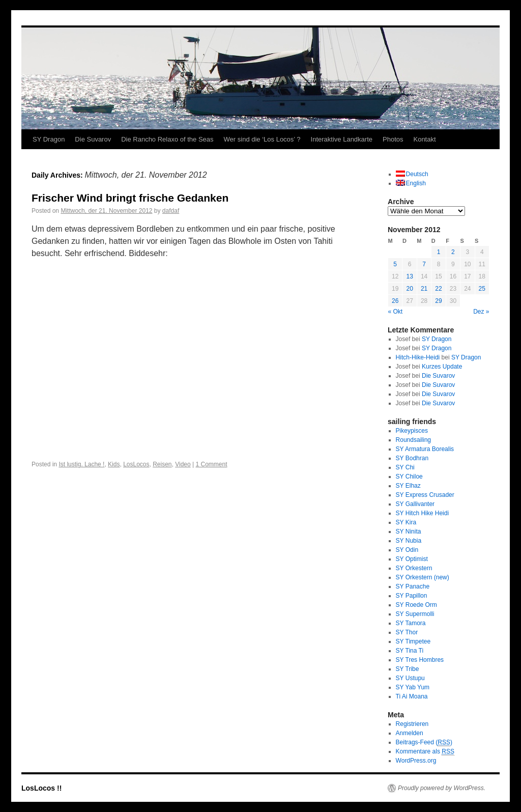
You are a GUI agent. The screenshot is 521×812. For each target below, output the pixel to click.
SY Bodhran (412, 458)
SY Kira (406, 522)
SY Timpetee (413, 641)
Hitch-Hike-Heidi (418, 357)
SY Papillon (412, 596)
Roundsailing (413, 440)
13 (409, 276)
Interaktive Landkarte (342, 139)
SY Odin (407, 550)
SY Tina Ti (410, 651)
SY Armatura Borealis (425, 449)
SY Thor (407, 632)
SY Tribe (408, 669)
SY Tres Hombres (420, 660)
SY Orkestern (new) (423, 577)
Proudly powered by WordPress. (442, 788)
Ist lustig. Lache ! (81, 464)
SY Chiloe (409, 477)
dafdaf (171, 211)
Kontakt (424, 139)
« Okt (396, 312)
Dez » (481, 312)
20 (409, 289)
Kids (114, 464)
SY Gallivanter (415, 504)
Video (183, 464)
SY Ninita (409, 531)
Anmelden (410, 733)
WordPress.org (416, 761)
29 (438, 301)
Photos (393, 139)
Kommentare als (425, 752)
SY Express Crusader (425, 495)
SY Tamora (411, 623)
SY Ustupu (410, 678)
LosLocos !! (41, 788)
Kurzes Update (442, 367)
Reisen (162, 464)
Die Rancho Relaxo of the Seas (167, 139)
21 (424, 289)
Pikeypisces (412, 431)
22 (438, 289)
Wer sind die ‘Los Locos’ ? (262, 139)
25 (482, 289)
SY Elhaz (408, 486)
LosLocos (136, 464)
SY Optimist (412, 559)
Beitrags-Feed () (424, 743)
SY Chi (405, 467)
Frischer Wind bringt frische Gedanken (130, 198)
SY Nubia (409, 541)
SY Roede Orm (416, 605)
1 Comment (212, 464)
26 (395, 301)
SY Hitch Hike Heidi (422, 513)
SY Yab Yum (413, 687)
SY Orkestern (414, 568)
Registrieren (412, 724)
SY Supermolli (415, 614)
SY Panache (413, 586)
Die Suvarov (93, 139)
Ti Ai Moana (412, 696)
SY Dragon (49, 139)
